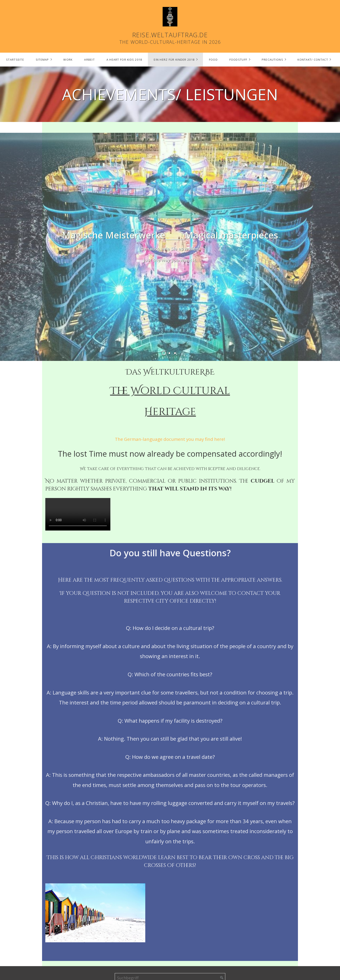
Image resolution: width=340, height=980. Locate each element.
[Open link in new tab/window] (170, 246)
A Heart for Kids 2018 (124, 60)
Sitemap (42, 60)
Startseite (15, 60)
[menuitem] (15, 60)
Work (68, 60)
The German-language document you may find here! (170, 439)
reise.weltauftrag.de (170, 35)
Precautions (272, 60)
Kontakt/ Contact (313, 60)
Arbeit (89, 60)
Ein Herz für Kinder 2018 (174, 60)
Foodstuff (238, 60)
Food (213, 60)
